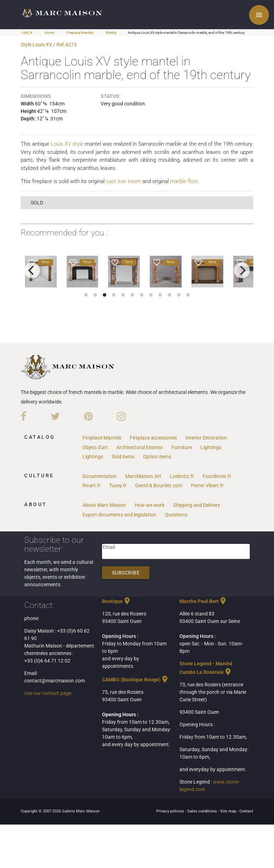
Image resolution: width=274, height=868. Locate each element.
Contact (246, 811)
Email (109, 547)
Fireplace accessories (153, 438)
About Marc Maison (104, 505)
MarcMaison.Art (143, 476)
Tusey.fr (118, 485)
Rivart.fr (92, 485)
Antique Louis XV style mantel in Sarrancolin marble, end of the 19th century (186, 33)
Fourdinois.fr (217, 476)
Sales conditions (203, 811)
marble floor (184, 181)
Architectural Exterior (140, 447)
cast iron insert (123, 181)
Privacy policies (171, 811)
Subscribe (126, 573)
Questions (176, 515)
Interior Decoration (206, 438)
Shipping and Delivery (197, 505)
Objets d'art (95, 447)
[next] (242, 270)
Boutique (117, 601)
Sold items (123, 457)
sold (37, 203)
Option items (157, 457)
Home (49, 33)
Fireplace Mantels (80, 33)
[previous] (32, 270)
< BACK (27, 33)
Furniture (182, 447)
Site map (229, 811)
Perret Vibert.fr (207, 485)
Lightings (211, 447)
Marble (111, 33)
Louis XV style (67, 144)
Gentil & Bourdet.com (159, 485)
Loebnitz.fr (182, 476)
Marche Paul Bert (203, 601)
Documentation (100, 476)
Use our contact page (48, 693)
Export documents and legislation (119, 515)
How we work (149, 505)
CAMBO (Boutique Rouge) (136, 680)
